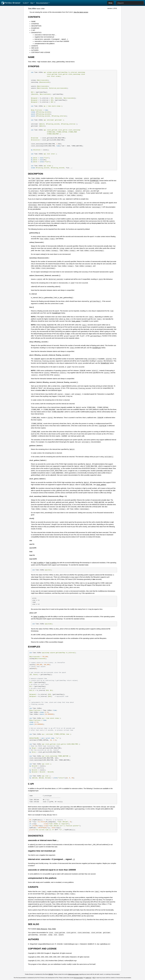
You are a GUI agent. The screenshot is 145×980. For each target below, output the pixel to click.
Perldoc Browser (11, 3)
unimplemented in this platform (45, 44)
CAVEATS (35, 46)
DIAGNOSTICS (36, 33)
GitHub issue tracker (73, 974)
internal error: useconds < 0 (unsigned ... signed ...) (51, 39)
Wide (110, 3)
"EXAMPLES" (94, 181)
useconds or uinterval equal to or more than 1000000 (52, 41)
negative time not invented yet (44, 37)
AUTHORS (35, 50)
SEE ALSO (35, 48)
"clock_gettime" (101, 485)
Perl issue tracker (78, 978)
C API (33, 30)
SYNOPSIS (35, 24)
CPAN (43, 8)
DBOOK (51, 974)
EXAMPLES (35, 28)
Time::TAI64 (52, 929)
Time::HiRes (32, 8)
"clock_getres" (76, 321)
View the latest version (81, 12)
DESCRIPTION (36, 26)
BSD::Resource (42, 929)
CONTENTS (34, 17)
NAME (33, 21)
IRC (94, 978)
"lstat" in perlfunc (51, 563)
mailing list (88, 978)
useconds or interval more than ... (45, 35)
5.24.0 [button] (25, 3)
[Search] (130, 3)
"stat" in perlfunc (38, 563)
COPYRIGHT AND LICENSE (41, 52)
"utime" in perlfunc (39, 617)
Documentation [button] (42, 3)
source (39, 8)
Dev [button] (32, 3)
